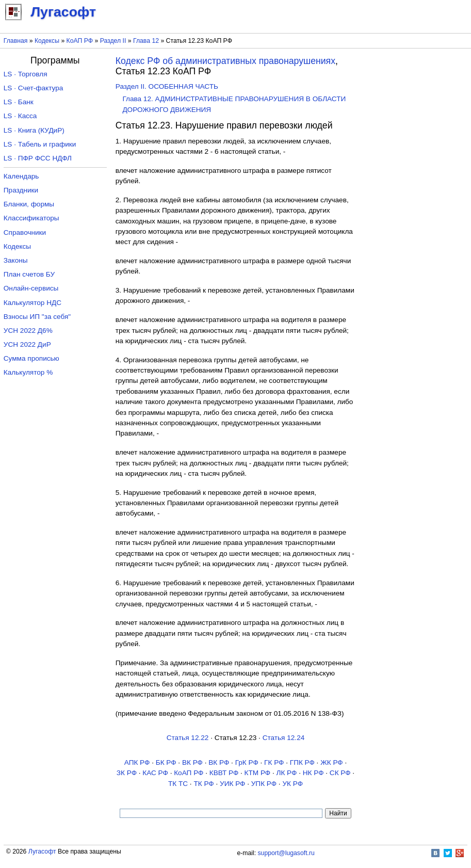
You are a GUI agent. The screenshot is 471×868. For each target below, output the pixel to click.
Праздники (21, 190)
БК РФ (166, 762)
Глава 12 (146, 41)
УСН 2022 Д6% (28, 331)
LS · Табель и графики (40, 144)
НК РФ (313, 773)
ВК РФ (192, 762)
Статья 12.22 (188, 738)
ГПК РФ (302, 762)
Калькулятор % (28, 372)
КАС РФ (155, 773)
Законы (16, 260)
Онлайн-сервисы (31, 288)
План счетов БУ (29, 274)
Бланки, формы (29, 204)
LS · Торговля (26, 74)
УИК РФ (232, 784)
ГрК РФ (247, 762)
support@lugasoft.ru (286, 853)
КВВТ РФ (224, 773)
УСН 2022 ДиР (27, 344)
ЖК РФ (332, 762)
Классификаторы (31, 218)
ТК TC (178, 784)
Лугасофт (42, 851)
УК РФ (293, 784)
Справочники (25, 232)
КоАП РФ (80, 41)
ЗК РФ (127, 773)
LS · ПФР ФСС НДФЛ (38, 158)
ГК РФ (274, 762)
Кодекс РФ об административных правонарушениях (225, 61)
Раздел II (113, 41)
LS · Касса (20, 116)
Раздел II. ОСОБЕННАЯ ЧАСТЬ (167, 86)
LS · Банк (19, 102)
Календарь (21, 176)
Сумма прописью (31, 358)
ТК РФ (204, 784)
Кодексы (47, 41)
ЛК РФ (287, 773)
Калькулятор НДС (33, 303)
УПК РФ (264, 784)
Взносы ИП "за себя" (37, 317)
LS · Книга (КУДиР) (34, 130)
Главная (16, 41)
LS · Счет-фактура (34, 88)
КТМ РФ (258, 773)
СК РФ (340, 773)
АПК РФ (137, 762)
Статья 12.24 (284, 738)
